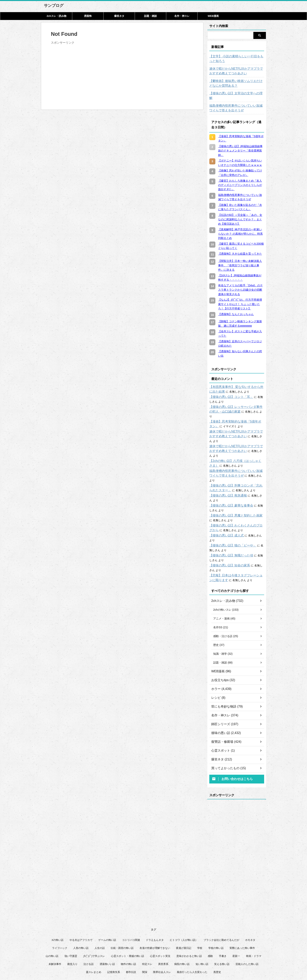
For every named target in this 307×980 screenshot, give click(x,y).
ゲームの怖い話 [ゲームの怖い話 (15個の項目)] (107, 912)
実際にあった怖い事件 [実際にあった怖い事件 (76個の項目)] (242, 920)
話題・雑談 (150, 16)
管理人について (181, 961)
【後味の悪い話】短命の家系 (227, 537)
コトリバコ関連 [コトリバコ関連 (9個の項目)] (131, 912)
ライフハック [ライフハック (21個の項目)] (60, 920)
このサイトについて (129, 961)
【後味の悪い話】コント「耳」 (228, 392)
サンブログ (54, 5)
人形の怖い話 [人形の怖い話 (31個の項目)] (81, 920)
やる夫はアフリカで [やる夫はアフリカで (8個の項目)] (81, 912)
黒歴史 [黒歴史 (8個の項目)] (217, 944)
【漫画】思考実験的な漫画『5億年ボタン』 (236, 412)
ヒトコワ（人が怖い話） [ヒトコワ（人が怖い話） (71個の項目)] (184, 912)
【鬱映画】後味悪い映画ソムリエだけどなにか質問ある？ (237, 83)
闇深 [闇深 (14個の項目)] (145, 944)
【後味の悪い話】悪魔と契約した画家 (233, 492)
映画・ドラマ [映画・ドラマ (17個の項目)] (254, 928)
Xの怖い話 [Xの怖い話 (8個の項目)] (58, 912)
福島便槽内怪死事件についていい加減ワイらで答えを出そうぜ (237, 103)
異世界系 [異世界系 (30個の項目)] (163, 936)
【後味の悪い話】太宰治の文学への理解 (234, 93)
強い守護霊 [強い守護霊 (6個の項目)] (71, 928)
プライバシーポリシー (156, 961)
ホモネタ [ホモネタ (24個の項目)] (250, 912)
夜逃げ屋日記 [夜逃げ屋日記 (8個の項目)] (184, 920)
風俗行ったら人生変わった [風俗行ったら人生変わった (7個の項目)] (192, 944)
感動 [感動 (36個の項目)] (210, 928)
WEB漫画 (213, 16)
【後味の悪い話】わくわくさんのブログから (237, 502)
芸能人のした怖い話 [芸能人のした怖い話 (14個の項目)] (247, 936)
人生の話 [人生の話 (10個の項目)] (100, 920)
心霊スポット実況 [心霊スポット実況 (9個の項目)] (160, 928)
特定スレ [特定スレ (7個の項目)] (147, 936)
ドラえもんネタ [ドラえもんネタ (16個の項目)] (155, 912)
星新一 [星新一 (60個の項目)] (236, 928)
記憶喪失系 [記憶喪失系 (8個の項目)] (114, 944)
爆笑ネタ (119, 16)
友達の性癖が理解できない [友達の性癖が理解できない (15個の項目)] (155, 920)
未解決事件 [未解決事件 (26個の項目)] (55, 936)
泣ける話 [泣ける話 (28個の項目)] (88, 936)
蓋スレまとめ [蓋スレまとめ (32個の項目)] (94, 944)
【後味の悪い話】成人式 (224, 512)
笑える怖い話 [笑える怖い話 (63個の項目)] (222, 936)
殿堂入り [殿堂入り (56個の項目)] (72, 936)
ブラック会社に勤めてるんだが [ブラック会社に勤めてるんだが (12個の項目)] (221, 912)
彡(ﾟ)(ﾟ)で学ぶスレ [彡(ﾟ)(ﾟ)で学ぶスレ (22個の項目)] (94, 928)
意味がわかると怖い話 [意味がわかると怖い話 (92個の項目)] (189, 928)
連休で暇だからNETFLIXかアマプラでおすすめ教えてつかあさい (236, 71)
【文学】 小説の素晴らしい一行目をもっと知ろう (236, 59)
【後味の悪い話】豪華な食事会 (228, 482)
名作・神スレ (182, 16)
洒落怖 (88, 16)
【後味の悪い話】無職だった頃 (228, 527)
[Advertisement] (84, 74)
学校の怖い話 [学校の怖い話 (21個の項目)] (216, 920)
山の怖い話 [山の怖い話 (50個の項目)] (52, 928)
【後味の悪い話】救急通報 (226, 472)
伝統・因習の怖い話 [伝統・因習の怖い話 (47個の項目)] (122, 920)
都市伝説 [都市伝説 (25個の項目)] (131, 944)
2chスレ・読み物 (56, 16)
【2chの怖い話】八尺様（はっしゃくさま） (236, 442)
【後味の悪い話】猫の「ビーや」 (230, 517)
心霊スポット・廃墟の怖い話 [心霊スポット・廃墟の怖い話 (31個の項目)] (128, 928)
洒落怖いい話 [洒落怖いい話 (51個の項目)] (107, 936)
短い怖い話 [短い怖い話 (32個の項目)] (202, 936)
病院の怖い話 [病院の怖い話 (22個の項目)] (182, 936)
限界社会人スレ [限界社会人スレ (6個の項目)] (162, 944)
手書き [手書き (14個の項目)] (223, 928)
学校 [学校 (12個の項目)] (200, 920)
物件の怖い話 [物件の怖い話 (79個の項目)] (128, 936)
